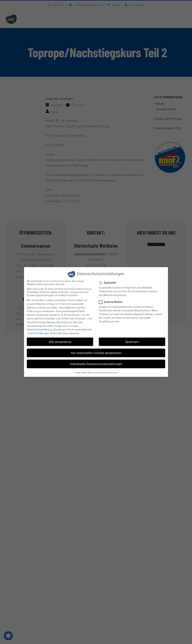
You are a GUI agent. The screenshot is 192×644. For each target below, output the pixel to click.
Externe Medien (112, 302)
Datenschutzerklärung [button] (97, 372)
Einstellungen (41, 333)
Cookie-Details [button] (80, 372)
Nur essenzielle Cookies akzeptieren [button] (96, 353)
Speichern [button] (132, 342)
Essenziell (109, 283)
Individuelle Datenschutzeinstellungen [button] (96, 364)
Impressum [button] (113, 372)
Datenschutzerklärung (39, 329)
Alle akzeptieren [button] (60, 342)
